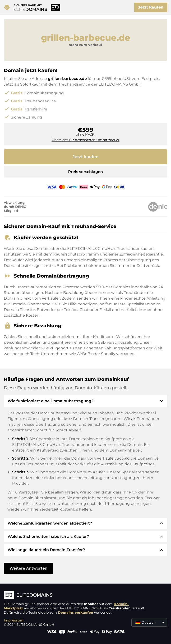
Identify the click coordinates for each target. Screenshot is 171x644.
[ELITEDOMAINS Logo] (75, 595)
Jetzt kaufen (151, 7)
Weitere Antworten (28, 568)
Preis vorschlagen (85, 172)
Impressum (14, 620)
